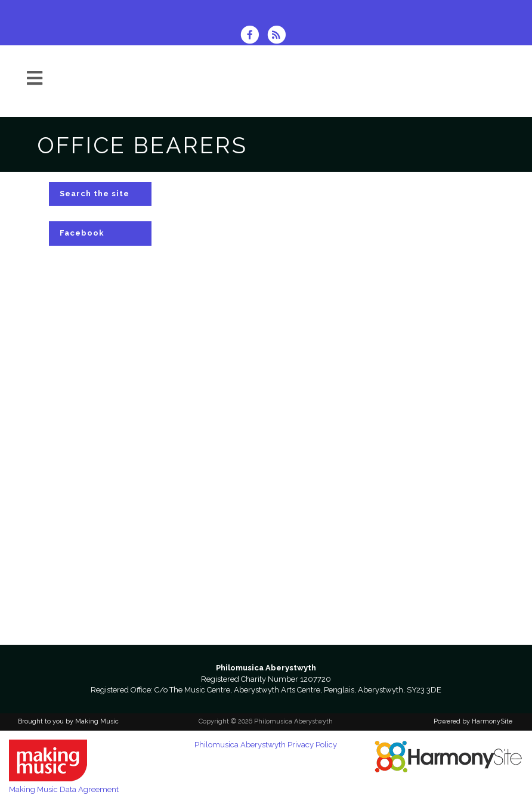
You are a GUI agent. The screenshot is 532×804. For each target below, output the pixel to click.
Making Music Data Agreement (64, 789)
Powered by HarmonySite (473, 721)
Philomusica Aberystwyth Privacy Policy (266, 745)
